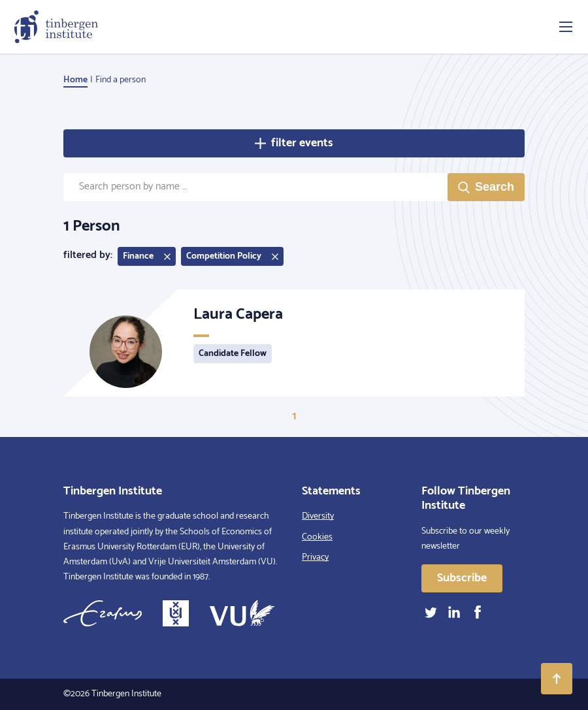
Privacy (315, 557)
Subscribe (462, 578)
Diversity (318, 516)
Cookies (317, 537)
